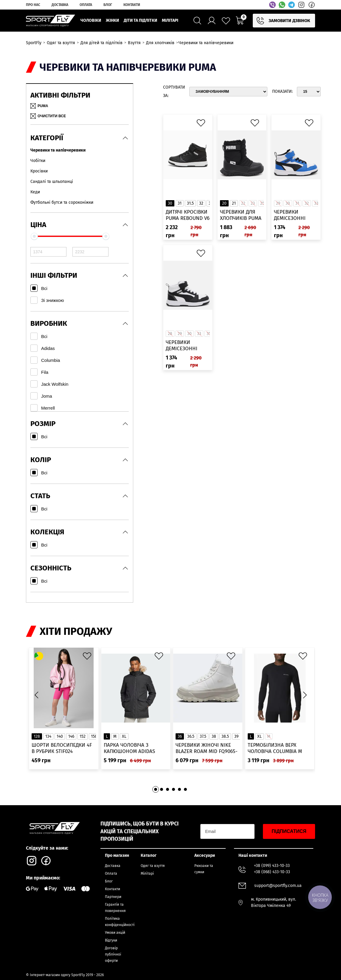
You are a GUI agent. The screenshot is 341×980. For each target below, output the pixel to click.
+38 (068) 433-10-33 (272, 872)
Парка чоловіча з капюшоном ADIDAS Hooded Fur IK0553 (129, 748)
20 (224, 203)
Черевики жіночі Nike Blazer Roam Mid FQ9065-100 (207, 748)
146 (71, 736)
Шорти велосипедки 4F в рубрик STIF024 (62, 748)
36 (180, 736)
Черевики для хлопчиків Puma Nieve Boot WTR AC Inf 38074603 (241, 215)
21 (234, 203)
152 (83, 736)
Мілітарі (147, 873)
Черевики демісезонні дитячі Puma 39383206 (290, 215)
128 (37, 736)
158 (94, 736)
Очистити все (48, 116)
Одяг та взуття (153, 866)
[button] (305, 695)
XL (124, 736)
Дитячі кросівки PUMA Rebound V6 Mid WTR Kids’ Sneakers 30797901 (188, 215)
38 (214, 736)
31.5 (190, 203)
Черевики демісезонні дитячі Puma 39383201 (182, 346)
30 (170, 203)
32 (201, 203)
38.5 (225, 736)
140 (60, 736)
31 (180, 203)
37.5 (203, 736)
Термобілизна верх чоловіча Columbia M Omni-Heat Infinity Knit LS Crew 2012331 (277, 748)
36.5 (191, 736)
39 (236, 736)
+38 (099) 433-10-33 (272, 866)
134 (48, 736)
